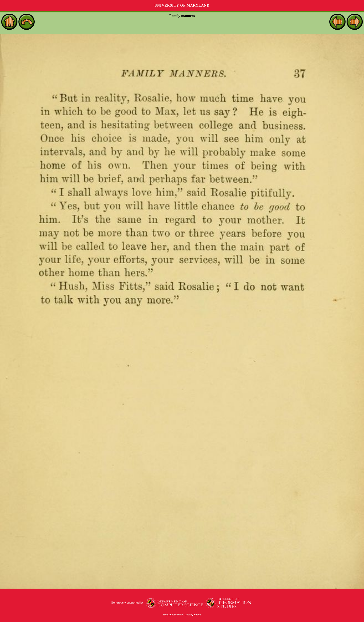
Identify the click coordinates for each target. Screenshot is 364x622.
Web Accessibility (173, 615)
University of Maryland (182, 5)
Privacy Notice (193, 615)
